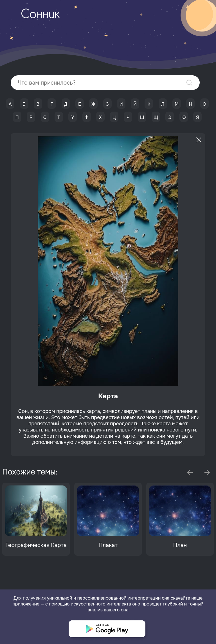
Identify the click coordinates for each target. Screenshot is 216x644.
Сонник (40, 15)
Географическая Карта (36, 545)
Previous (190, 473)
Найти (189, 83)
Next (207, 473)
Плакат (108, 545)
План (180, 545)
